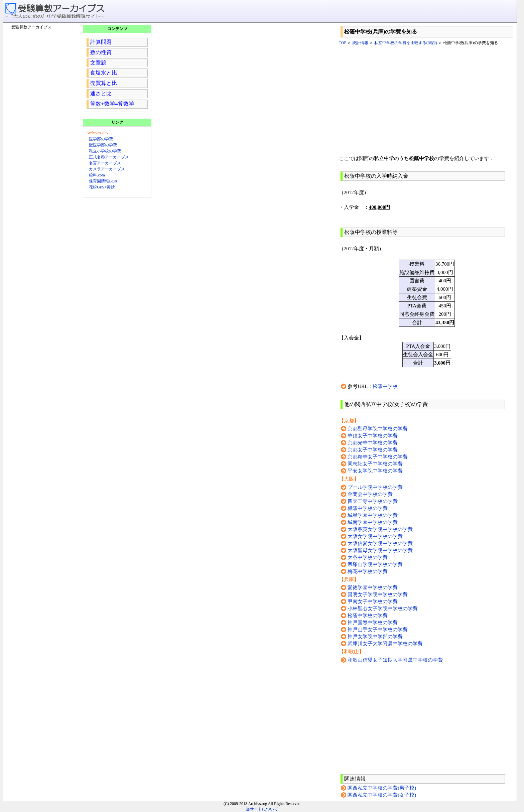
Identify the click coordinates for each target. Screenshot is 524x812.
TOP (343, 43)
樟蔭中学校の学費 (368, 508)
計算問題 (101, 42)
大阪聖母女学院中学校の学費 (380, 550)
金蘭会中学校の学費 (370, 494)
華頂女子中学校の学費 (373, 436)
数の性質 (101, 52)
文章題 (98, 63)
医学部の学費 (101, 139)
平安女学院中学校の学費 (375, 471)
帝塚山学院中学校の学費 (375, 564)
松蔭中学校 (385, 386)
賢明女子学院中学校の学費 (378, 594)
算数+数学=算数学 (112, 104)
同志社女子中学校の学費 (375, 464)
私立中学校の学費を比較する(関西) (406, 43)
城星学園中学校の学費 (373, 515)
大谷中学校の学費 (368, 557)
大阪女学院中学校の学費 (375, 536)
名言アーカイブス (105, 163)
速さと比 (101, 93)
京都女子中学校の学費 (373, 450)
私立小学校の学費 (105, 151)
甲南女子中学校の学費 (373, 601)
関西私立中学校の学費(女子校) (382, 795)
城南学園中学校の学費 (373, 522)
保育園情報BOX (103, 181)
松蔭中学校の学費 (368, 616)
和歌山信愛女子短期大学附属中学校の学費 (395, 660)
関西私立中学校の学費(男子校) (382, 788)
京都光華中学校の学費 (373, 443)
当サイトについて (262, 809)
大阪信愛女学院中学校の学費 (380, 543)
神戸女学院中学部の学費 (375, 637)
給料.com (97, 175)
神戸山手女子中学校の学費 (378, 630)
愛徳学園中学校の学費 (373, 587)
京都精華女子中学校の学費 (378, 457)
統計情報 (360, 43)
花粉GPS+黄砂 (102, 187)
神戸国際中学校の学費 (373, 623)
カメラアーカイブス (107, 169)
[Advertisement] (427, 101)
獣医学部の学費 (103, 145)
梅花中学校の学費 (368, 571)
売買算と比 (104, 83)
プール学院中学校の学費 (375, 487)
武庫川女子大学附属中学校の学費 (385, 644)
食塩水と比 (104, 73)
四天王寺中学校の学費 (373, 501)
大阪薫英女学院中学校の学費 (380, 529)
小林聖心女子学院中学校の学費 (383, 608)
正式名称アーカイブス (109, 157)
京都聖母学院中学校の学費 (378, 429)
